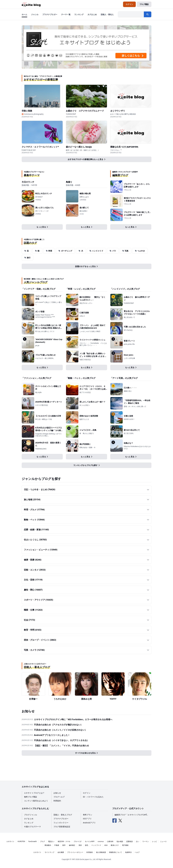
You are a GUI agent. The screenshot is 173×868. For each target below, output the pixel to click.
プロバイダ (78, 841)
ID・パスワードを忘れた (93, 797)
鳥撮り (69, 182)
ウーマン (146, 841)
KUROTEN (21, 841)
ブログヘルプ (59, 797)
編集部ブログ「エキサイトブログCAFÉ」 (132, 815)
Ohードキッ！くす (42, 211)
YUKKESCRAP (71, 114)
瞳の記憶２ (83, 211)
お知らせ (57, 793)
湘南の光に (128, 391)
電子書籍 (125, 845)
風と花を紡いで (129, 317)
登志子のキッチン (86, 303)
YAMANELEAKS (41, 449)
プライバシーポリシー (75, 852)
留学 (64, 845)
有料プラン (88, 815)
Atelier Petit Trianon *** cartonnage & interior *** (45, 316)
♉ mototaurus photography (33, 114)
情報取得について (115, 852)
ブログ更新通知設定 (62, 827)
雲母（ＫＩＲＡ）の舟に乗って (135, 407)
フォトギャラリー (61, 823)
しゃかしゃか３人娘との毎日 (90, 331)
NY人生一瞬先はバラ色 (44, 419)
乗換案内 (48, 845)
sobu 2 (82, 316)
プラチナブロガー (61, 819)
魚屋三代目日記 (85, 360)
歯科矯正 (72, 845)
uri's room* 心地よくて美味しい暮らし (49, 303)
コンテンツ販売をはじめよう (36, 801)
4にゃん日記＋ (85, 405)
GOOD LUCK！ (129, 419)
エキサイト (10, 841)
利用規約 (57, 801)
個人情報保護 (101, 852)
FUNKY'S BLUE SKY (29, 150)
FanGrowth (33, 841)
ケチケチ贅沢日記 (42, 405)
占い (138, 841)
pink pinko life (129, 344)
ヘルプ (137, 852)
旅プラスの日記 (85, 392)
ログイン (87, 793)
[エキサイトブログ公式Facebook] (115, 821)
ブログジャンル (31, 815)
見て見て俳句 (129, 433)
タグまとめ (29, 819)
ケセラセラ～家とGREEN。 (45, 358)
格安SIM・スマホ (64, 841)
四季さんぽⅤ (84, 197)
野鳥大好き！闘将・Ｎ (87, 448)
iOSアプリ (87, 819)
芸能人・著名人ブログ (63, 815)
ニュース (163, 841)
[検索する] (148, 14)
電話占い (51, 841)
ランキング (29, 823)
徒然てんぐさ (84, 419)
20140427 (39, 197)
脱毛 (87, 845)
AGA (106, 845)
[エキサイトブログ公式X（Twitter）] (120, 821)
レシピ (154, 841)
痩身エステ (115, 845)
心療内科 (110, 841)
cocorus (101, 841)
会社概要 (61, 852)
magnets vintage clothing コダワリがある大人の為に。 (49, 435)
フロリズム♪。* (116, 150)
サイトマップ (49, 852)
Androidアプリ (89, 823)
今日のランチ (28, 182)
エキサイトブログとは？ (34, 793)
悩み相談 (120, 841)
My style (38, 392)
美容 (80, 845)
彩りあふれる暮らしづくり (45, 331)
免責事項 (128, 852)
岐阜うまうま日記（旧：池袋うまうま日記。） (83, 150)
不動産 (57, 845)
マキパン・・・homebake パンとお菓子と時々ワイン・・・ (93, 344)
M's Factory (128, 330)
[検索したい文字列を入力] (131, 14)
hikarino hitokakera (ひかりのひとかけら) (137, 447)
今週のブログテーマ (32, 827)
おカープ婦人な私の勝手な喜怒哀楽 (123, 114)
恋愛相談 (130, 841)
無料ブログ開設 (31, 797)
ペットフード (96, 845)
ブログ (42, 841)
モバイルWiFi (90, 841)
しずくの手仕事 (129, 358)
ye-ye (37, 346)
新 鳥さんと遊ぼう (87, 433)
